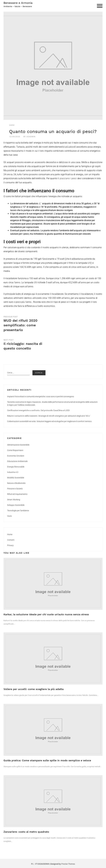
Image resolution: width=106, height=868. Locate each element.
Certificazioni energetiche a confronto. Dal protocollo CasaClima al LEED (38, 410)
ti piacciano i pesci (67, 178)
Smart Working (14, 500)
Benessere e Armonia (18, 3)
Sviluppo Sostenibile (16, 505)
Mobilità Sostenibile (16, 478)
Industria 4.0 (13, 472)
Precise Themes (68, 864)
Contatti (11, 540)
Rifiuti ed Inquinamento (17, 494)
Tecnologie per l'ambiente (18, 511)
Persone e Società (15, 489)
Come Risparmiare (15, 450)
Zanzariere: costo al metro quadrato (26, 832)
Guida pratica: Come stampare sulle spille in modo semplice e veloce (47, 760)
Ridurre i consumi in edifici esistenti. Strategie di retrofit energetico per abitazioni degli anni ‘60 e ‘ (49, 416)
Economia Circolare (16, 456)
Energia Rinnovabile (16, 467)
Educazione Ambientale (17, 461)
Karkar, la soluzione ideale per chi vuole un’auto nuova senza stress (46, 614)
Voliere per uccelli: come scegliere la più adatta (34, 689)
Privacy (10, 545)
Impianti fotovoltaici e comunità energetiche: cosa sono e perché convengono (41, 397)
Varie (12, 125)
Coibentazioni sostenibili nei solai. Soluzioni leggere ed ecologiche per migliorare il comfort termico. (50, 421)
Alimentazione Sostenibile (18, 445)
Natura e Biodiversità (16, 483)
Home (10, 534)
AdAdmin (31, 137)
